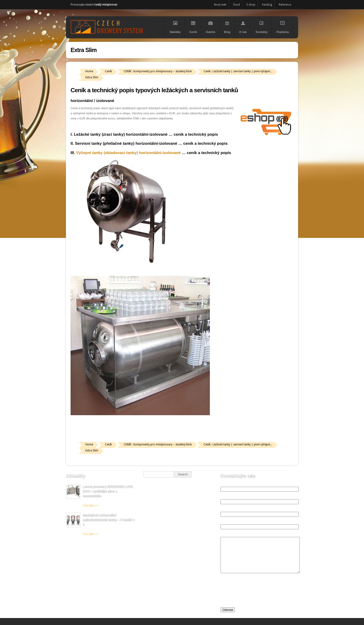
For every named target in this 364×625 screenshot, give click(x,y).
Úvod (236, 5)
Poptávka (283, 26)
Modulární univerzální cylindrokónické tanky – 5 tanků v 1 (109, 520)
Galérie (211, 26)
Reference (285, 5)
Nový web (220, 5)
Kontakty (262, 26)
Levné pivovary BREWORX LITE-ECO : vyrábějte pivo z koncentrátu (108, 491)
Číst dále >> (90, 506)
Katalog (267, 5)
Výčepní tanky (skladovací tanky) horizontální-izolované (128, 153)
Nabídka (175, 26)
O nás (243, 26)
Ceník (193, 26)
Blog (227, 26)
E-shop (251, 5)
